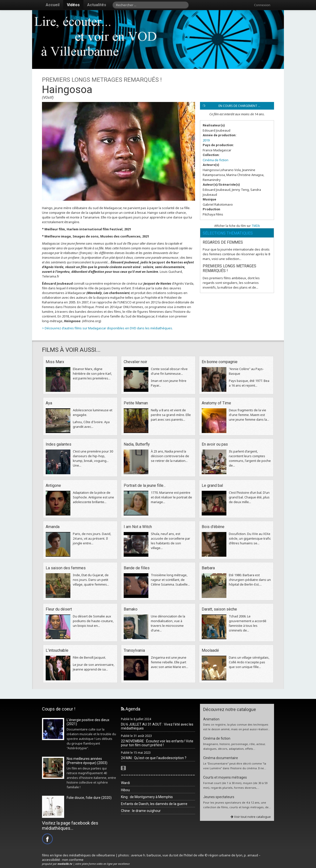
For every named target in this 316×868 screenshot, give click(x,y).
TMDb (256, 226)
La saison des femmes (66, 568)
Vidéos (73, 5)
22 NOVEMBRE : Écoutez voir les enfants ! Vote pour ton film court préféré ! (157, 743)
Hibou (125, 790)
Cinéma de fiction (216, 160)
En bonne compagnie (220, 362)
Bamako (131, 609)
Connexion (262, 5)
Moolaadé (210, 650)
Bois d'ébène (213, 527)
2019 (206, 140)
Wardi (125, 783)
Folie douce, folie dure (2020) (89, 798)
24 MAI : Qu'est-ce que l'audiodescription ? (154, 758)
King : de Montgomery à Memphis (147, 797)
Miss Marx (55, 362)
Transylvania (134, 650)
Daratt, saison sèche (219, 609)
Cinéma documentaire (221, 758)
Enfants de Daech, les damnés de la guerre (154, 804)
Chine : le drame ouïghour (141, 811)
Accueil (53, 5)
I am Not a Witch (138, 527)
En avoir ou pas (215, 444)
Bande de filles (137, 568)
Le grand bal (212, 485)
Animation (211, 719)
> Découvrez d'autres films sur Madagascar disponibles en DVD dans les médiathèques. (107, 328)
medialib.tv (65, 864)
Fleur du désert (59, 609)
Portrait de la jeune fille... (145, 485)
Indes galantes (59, 444)
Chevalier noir (135, 362)
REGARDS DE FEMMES (223, 242)
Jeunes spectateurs (219, 797)
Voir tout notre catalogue (251, 817)
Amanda (53, 527)
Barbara (208, 568)
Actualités (97, 5)
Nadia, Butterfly (137, 444)
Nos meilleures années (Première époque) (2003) (87, 761)
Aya (49, 403)
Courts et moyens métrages (225, 777)
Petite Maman (136, 403)
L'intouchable (57, 650)
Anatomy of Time (216, 403)
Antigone (53, 485)
